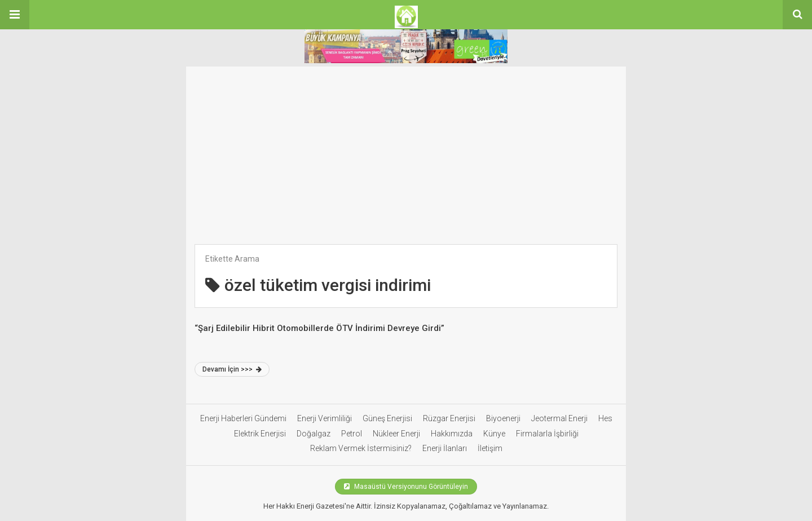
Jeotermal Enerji (559, 418)
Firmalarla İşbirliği (547, 434)
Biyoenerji (503, 418)
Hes (605, 418)
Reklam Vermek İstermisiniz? (361, 448)
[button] (15, 15)
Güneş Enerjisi (387, 418)
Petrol (352, 434)
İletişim (490, 448)
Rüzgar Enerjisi (449, 418)
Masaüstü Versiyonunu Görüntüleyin (406, 487)
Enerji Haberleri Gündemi (243, 418)
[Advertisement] (406, 160)
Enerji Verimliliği (325, 418)
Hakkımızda (452, 434)
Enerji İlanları (445, 448)
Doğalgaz (314, 434)
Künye (494, 434)
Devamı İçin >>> (232, 369)
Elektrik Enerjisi (260, 434)
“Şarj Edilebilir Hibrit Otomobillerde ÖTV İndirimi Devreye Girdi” (319, 328)
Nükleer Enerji (396, 434)
